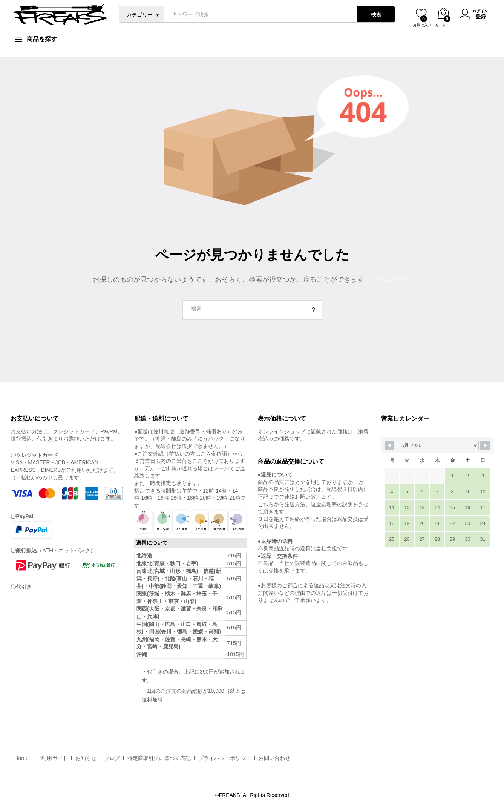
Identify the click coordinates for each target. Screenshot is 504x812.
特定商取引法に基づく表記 (159, 758)
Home (21, 758)
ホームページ (392, 279)
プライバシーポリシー (225, 758)
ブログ (112, 758)
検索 (374, 14)
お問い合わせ (274, 758)
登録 (478, 16)
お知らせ (86, 758)
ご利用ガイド (52, 758)
